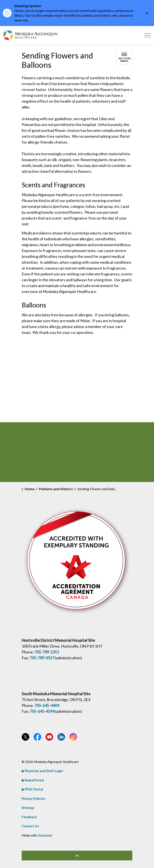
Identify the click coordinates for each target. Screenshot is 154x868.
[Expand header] (147, 35)
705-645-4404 (47, 705)
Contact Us (30, 826)
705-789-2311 (47, 652)
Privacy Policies (33, 798)
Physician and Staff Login (42, 771)
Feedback (29, 817)
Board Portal (33, 780)
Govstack (45, 835)
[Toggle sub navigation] (124, 58)
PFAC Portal (32, 789)
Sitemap (28, 808)
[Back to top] (77, 856)
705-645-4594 (42, 711)
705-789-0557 (42, 658)
